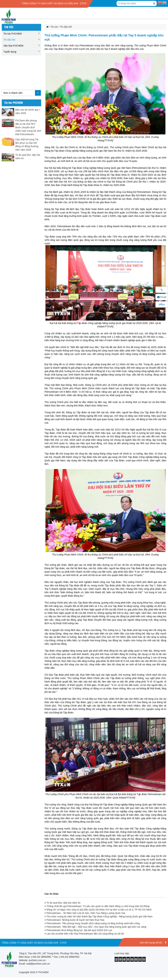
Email (162, 297)
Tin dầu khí (9, 40)
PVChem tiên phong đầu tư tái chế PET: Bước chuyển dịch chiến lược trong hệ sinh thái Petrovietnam (28, 127)
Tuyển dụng (10, 52)
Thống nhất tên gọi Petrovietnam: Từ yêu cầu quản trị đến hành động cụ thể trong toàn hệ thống (97, 906)
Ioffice (162, 304)
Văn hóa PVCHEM (13, 46)
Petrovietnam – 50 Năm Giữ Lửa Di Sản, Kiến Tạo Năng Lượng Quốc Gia (85, 913)
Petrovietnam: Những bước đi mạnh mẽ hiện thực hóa (74, 920)
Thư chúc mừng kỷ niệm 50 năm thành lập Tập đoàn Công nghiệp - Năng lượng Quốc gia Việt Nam (99, 916)
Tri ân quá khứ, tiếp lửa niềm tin (62, 903)
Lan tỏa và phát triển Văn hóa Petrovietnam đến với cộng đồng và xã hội (84, 934)
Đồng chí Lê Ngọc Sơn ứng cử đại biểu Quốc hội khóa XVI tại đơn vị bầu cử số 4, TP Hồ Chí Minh (98, 910)
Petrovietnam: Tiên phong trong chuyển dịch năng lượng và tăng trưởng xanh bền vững (92, 923)
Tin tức (9, 27)
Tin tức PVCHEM (13, 34)
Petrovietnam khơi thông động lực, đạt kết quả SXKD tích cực (78, 930)
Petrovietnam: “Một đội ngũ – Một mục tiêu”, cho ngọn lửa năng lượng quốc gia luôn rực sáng (95, 927)
